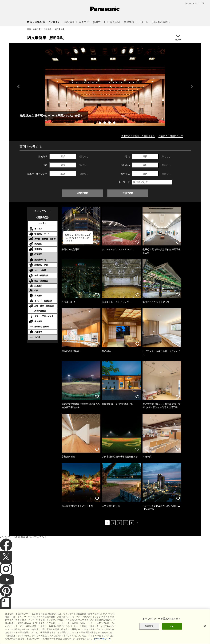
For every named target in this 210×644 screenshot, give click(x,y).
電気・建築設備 (34, 29)
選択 (63, 156)
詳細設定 (149, 631)
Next (192, 86)
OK (172, 631)
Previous (18, 86)
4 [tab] (110, 123)
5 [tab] (115, 123)
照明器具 (48, 29)
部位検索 (128, 193)
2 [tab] (100, 123)
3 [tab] (105, 123)
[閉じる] (205, 631)
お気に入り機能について (171, 136)
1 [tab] (95, 123)
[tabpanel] (105, 86)
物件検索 (83, 193)
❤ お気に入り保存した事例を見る (138, 136)
